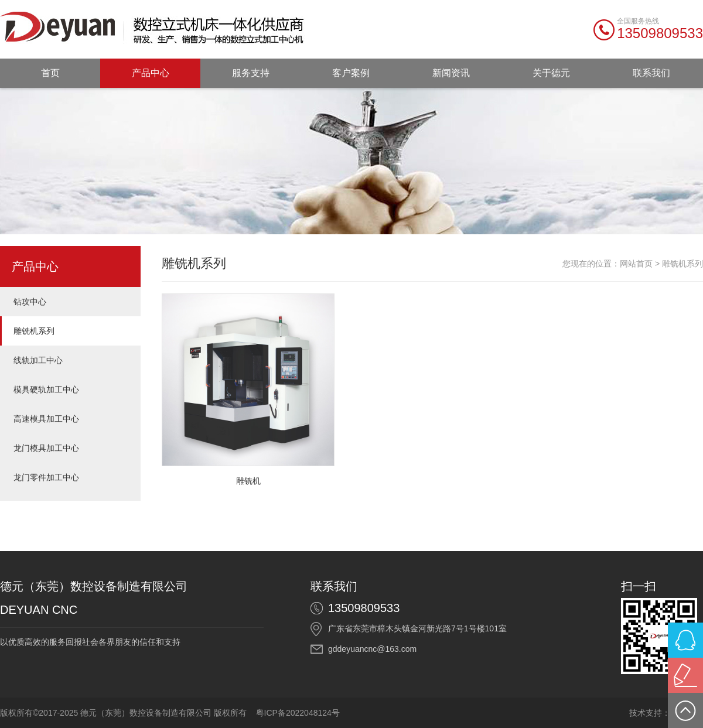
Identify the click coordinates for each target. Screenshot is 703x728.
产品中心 (151, 73)
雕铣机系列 (34, 331)
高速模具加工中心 (46, 419)
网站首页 (636, 264)
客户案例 (351, 73)
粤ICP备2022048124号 (298, 713)
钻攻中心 (30, 302)
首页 (50, 73)
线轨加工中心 (38, 360)
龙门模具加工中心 (46, 448)
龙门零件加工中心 (46, 477)
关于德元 (551, 73)
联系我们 (651, 73)
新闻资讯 (451, 73)
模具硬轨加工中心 (46, 389)
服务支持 (251, 73)
